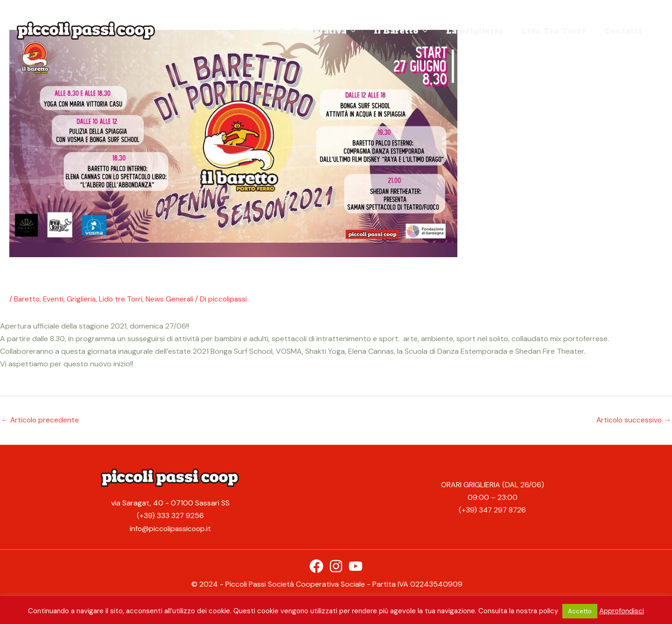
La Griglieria (484, 31)
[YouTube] (356, 566)
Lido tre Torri (123, 299)
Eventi (54, 299)
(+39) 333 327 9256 (171, 516)
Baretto (27, 299)
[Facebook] (316, 566)
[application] (368, 31)
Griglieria (83, 299)
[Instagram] (336, 566)
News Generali (172, 299)
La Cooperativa (334, 31)
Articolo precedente (41, 419)
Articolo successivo (633, 419)
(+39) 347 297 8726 (492, 510)
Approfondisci (622, 611)
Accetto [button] (580, 611)
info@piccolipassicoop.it (171, 529)
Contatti (625, 31)
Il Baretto (414, 31)
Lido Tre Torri (559, 31)
